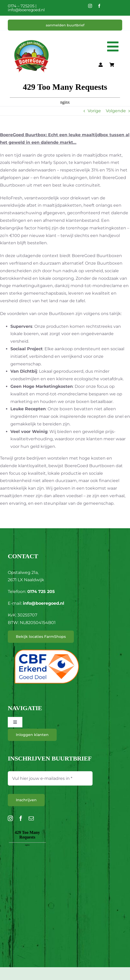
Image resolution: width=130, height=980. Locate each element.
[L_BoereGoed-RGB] (31, 33)
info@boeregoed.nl (26, 10)
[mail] (31, 818)
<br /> (27, 858)
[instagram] (90, 6)
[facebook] (99, 6)
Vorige (94, 111)
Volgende (116, 111)
